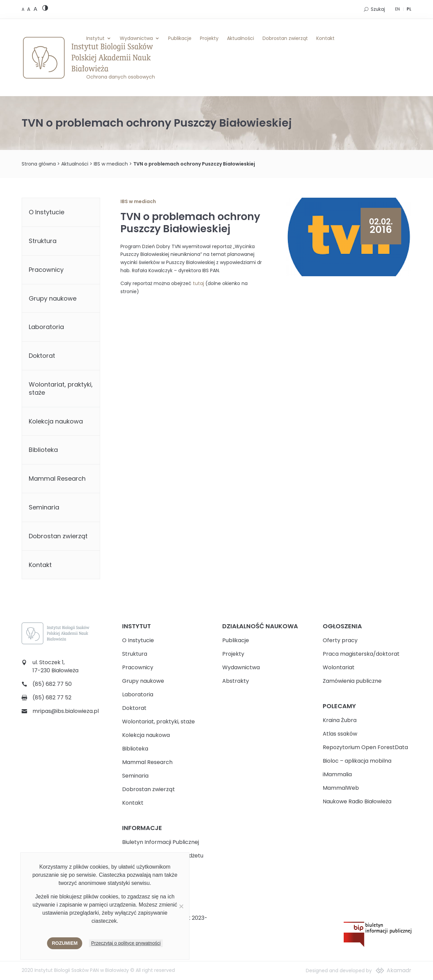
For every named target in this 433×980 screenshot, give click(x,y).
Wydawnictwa (136, 38)
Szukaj (378, 9)
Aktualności (241, 38)
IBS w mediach (111, 164)
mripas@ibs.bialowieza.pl (66, 711)
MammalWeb (341, 788)
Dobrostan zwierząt (285, 38)
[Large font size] (35, 9)
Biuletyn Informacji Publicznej (161, 842)
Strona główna (39, 164)
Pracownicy (46, 270)
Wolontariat (339, 667)
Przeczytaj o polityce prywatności (126, 943)
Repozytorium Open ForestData (365, 747)
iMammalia (337, 774)
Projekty (209, 38)
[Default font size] (24, 9)
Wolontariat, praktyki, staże (61, 388)
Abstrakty (236, 681)
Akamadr (399, 970)
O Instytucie (47, 212)
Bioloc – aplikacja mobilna (357, 761)
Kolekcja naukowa (56, 421)
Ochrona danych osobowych (121, 77)
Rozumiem (65, 943)
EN (397, 9)
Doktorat (42, 356)
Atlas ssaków (340, 734)
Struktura (43, 241)
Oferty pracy (340, 640)
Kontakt (325, 38)
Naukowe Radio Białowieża (357, 801)
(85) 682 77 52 (52, 698)
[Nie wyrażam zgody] (181, 906)
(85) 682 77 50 (52, 684)
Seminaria (44, 507)
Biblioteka (43, 450)
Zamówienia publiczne (352, 681)
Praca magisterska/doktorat (361, 654)
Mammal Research (57, 478)
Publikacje (180, 38)
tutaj (198, 283)
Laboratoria (46, 327)
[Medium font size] (29, 9)
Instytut (95, 38)
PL (409, 9)
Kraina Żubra (340, 720)
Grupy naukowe (53, 298)
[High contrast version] (45, 9)
